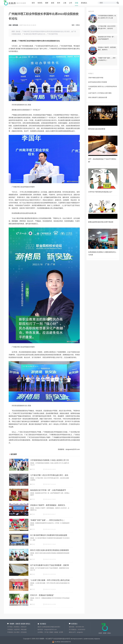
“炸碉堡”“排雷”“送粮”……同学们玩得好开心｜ (48, 520)
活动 (76, 3)
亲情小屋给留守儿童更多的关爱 (98, 97)
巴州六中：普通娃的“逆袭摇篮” (42, 595)
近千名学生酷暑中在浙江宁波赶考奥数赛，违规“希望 (50, 565)
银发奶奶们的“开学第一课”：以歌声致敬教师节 (48, 490)
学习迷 (47, 632)
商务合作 (24, 627)
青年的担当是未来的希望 (97, 129)
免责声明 (17, 629)
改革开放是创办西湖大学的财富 (98, 82)
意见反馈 (24, 632)
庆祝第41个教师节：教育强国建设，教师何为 (48, 505)
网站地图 (24, 629)
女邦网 (61, 632)
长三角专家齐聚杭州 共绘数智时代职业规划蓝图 (49, 535)
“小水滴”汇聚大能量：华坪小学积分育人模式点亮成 (50, 580)
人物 (65, 3)
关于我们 (10, 627)
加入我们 (17, 632)
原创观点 (84, 3)
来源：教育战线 (13, 25)
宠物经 (51, 632)
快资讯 (40, 3)
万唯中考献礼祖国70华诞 (96, 78)
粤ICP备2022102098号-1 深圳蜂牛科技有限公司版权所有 (85, 639)
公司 (71, 3)
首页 (33, 3)
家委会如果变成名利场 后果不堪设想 (101, 222)
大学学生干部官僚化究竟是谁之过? (100, 192)
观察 (47, 3)
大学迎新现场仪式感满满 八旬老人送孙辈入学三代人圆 (50, 460)
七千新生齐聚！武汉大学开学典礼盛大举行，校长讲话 (49, 475)
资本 (59, 3)
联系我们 (17, 627)
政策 (53, 3)
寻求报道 (10, 629)
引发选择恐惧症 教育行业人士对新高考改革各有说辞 (103, 88)
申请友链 (10, 632)
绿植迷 (56, 632)
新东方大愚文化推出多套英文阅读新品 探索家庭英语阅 (50, 550)
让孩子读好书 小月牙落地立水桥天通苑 (100, 93)
